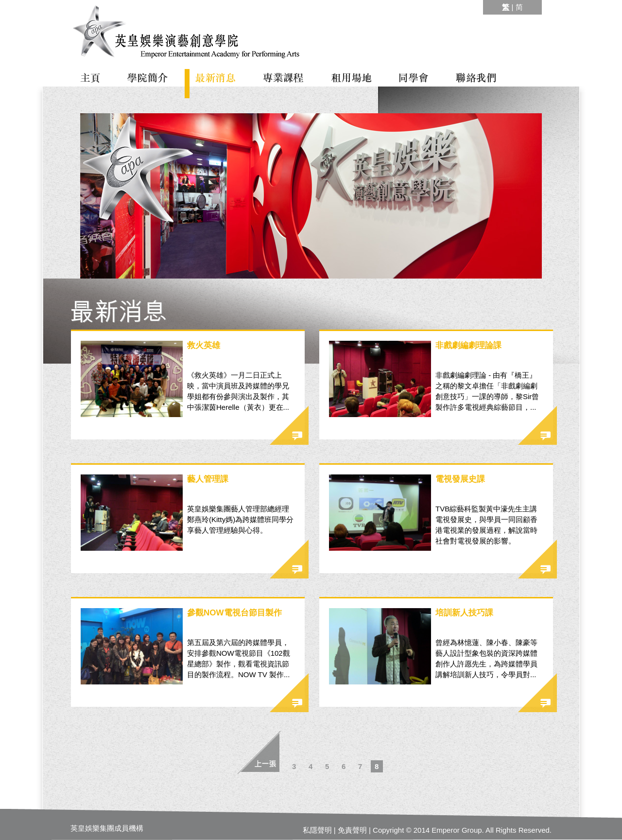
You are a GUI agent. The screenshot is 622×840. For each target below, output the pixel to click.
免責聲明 (352, 830)
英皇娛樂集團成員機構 (107, 828)
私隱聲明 (317, 830)
